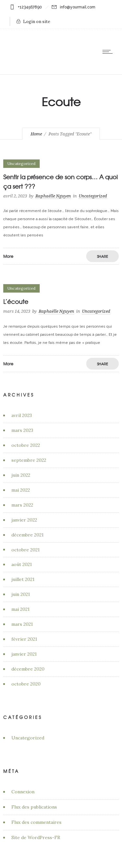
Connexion (23, 792)
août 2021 (22, 564)
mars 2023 (22, 430)
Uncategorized (28, 738)
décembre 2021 (27, 535)
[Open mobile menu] (109, 52)
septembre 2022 (29, 460)
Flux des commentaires (36, 822)
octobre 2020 (26, 684)
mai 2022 (21, 490)
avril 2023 (22, 415)
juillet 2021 (23, 579)
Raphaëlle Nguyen (53, 196)
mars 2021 (22, 624)
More (8, 256)
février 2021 (24, 639)
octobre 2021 (26, 550)
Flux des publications (34, 807)
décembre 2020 (28, 669)
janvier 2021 (24, 654)
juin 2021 (21, 594)
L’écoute (16, 302)
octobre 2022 (26, 445)
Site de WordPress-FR (36, 837)
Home (36, 134)
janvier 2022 (24, 520)
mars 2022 (22, 505)
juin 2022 (21, 475)
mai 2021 (20, 609)
